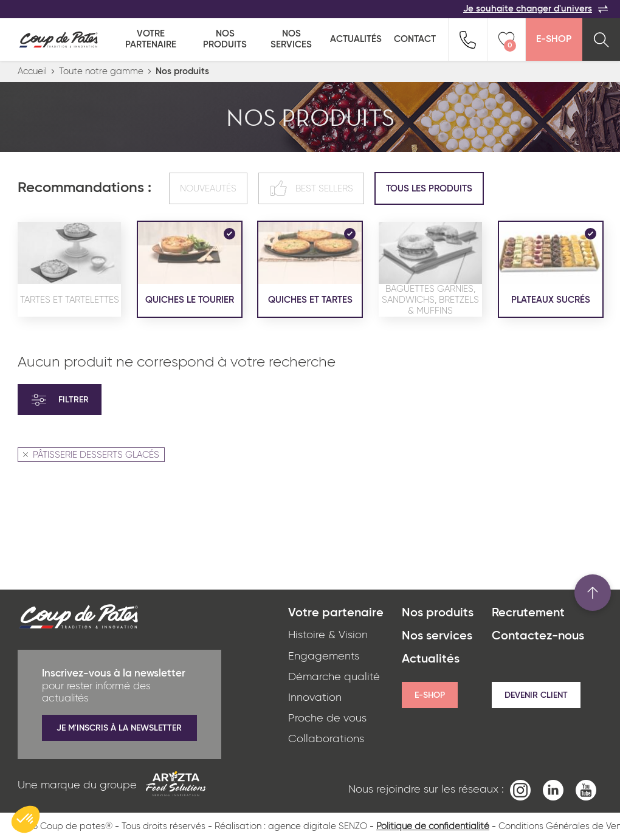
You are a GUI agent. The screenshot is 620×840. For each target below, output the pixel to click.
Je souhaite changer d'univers (536, 9)
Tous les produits (429, 189)
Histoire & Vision (328, 635)
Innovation (315, 698)
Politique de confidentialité (433, 826)
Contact (415, 39)
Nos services (291, 39)
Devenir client (536, 695)
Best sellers (311, 188)
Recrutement (528, 613)
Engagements (324, 656)
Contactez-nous (538, 636)
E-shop (430, 695)
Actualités (356, 39)
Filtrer (60, 400)
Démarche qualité (334, 677)
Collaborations (326, 739)
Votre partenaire (151, 39)
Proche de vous (327, 718)
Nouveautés (208, 189)
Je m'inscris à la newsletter (119, 728)
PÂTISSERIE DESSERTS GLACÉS (91, 455)
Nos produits (225, 39)
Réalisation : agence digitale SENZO (291, 826)
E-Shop (554, 40)
